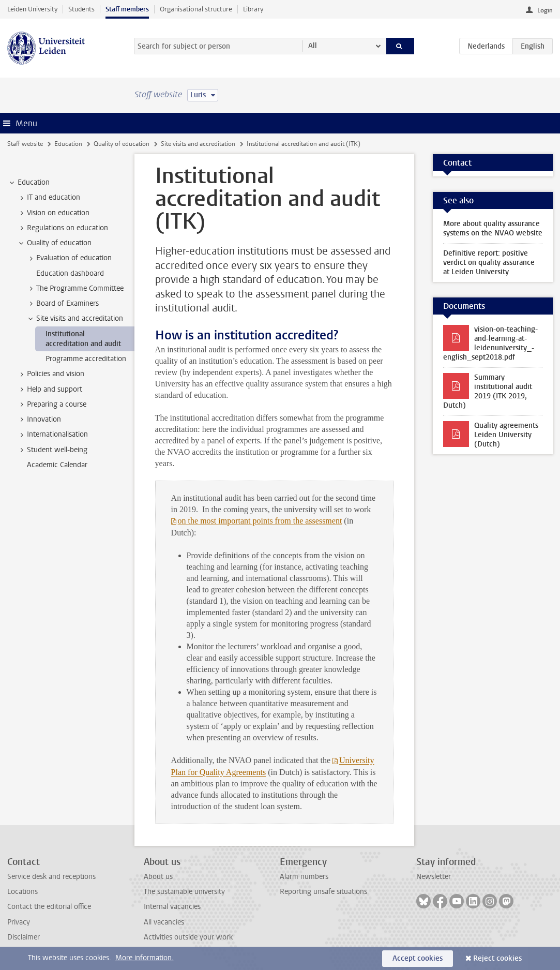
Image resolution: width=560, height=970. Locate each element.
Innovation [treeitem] (39, 420)
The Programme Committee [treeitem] (75, 289)
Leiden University (32, 9)
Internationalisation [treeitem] (52, 435)
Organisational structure (196, 9)
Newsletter (434, 877)
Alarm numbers (304, 877)
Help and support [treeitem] (50, 390)
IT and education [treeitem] (49, 198)
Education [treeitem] (29, 183)
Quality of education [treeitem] (54, 243)
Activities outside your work (188, 937)
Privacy (19, 922)
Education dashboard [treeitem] (70, 273)
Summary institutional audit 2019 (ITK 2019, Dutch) (488, 391)
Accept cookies (418, 958)
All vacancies (164, 922)
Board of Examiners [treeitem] (63, 304)
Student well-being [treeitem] (52, 450)
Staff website (25, 144)
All (313, 46)
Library (253, 9)
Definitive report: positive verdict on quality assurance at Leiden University (489, 263)
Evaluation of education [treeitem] (69, 258)
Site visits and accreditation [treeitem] (75, 319)
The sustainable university (184, 892)
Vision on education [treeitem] (53, 213)
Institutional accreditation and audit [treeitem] (83, 339)
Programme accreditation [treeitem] (86, 359)
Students (81, 9)
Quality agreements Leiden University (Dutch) (506, 435)
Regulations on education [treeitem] (63, 228)
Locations (22, 892)
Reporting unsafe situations (323, 892)
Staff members (127, 9)
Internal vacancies (172, 907)
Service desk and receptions (51, 877)
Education (68, 144)
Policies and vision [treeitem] (51, 374)
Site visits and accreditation (198, 144)
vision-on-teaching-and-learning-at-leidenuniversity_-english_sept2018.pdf (490, 343)
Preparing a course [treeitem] (52, 405)
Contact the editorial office (49, 907)
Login (545, 10)
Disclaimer (24, 937)
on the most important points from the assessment (260, 521)
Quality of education (122, 144)
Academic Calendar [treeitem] (57, 465)
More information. (145, 958)
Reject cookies (497, 958)
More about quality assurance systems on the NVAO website (493, 228)
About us (158, 877)
